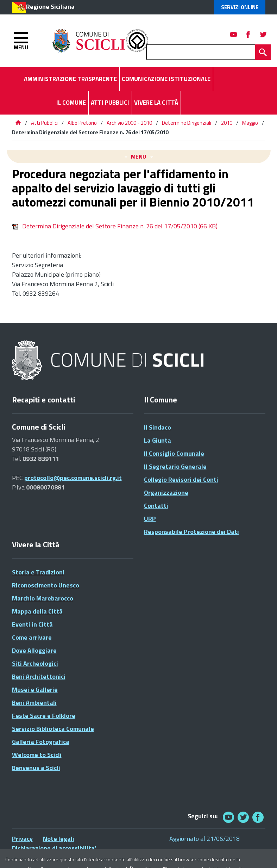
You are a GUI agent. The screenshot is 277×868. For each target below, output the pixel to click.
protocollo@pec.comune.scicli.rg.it (73, 478)
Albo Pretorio (82, 123)
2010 (227, 123)
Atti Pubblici (44, 123)
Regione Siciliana (50, 7)
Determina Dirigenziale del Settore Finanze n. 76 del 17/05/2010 (115, 226)
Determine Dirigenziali (187, 123)
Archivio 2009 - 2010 (129, 123)
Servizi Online (240, 7)
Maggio (250, 123)
